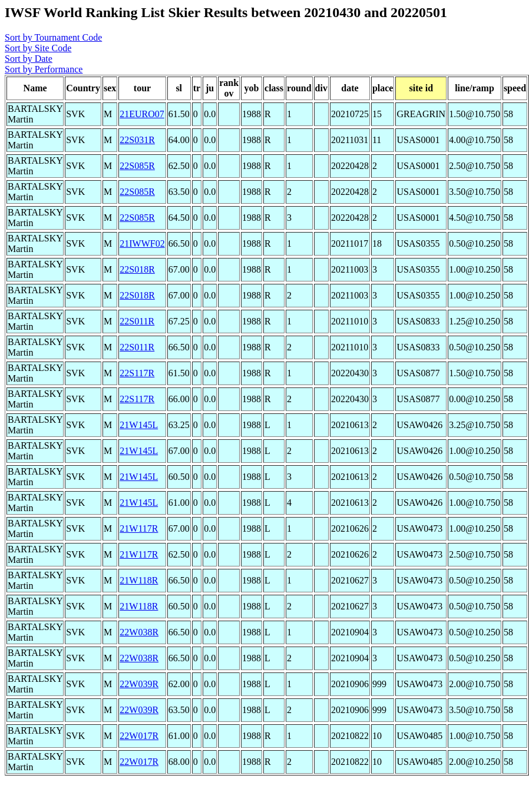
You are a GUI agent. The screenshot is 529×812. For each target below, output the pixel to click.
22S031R (137, 140)
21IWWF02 (142, 243)
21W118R (139, 580)
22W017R (139, 736)
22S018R (137, 269)
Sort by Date (29, 59)
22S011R (137, 321)
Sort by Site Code (38, 48)
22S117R (137, 373)
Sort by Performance (44, 69)
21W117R (139, 528)
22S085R (137, 166)
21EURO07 (142, 114)
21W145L (139, 425)
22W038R (139, 632)
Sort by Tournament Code (53, 37)
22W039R (139, 684)
